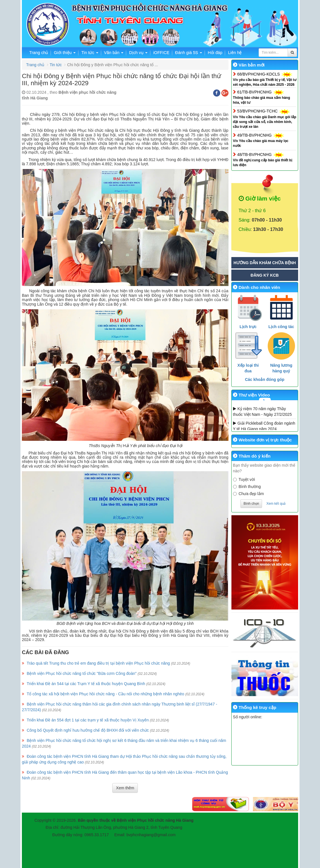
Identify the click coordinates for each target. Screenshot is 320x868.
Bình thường (247, 487)
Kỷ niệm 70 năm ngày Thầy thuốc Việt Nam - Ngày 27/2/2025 (262, 412)
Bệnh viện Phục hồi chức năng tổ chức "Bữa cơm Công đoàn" (82, 673)
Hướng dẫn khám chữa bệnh (265, 263)
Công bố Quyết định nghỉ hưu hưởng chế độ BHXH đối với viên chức (88, 730)
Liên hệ (235, 53)
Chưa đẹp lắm (249, 494)
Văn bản (114, 53)
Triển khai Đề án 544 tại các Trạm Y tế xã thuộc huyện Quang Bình (86, 684)
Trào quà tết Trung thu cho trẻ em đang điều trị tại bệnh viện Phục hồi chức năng (98, 663)
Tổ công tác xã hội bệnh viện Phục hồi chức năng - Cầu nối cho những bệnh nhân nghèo (105, 694)
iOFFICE (161, 53)
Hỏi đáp (215, 53)
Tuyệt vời (244, 479)
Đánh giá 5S (189, 53)
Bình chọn (251, 504)
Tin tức (90, 53)
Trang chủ (39, 53)
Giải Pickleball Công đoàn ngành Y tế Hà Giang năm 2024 (264, 426)
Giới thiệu (65, 53)
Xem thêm (125, 788)
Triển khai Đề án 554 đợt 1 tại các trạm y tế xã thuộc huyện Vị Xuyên (88, 720)
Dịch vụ (138, 53)
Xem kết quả (276, 504)
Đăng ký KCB (265, 275)
